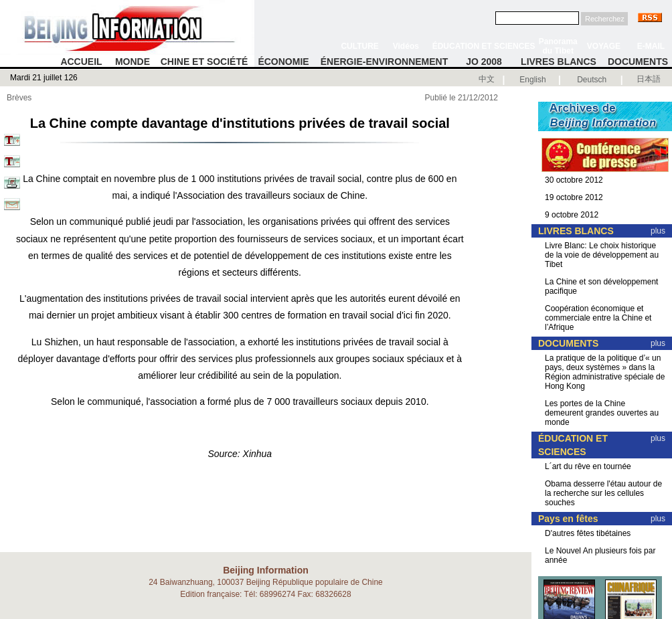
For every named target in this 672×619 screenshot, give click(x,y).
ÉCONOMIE (283, 62)
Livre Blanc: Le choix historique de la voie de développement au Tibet (602, 255)
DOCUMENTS (638, 62)
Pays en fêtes (568, 519)
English (532, 80)
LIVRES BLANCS (559, 62)
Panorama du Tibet (558, 46)
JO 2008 (484, 62)
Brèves (19, 98)
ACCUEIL (81, 62)
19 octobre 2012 (574, 197)
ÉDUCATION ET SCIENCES (484, 46)
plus (658, 231)
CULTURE (359, 46)
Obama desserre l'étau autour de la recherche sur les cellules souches (603, 493)
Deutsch (592, 80)
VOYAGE (604, 46)
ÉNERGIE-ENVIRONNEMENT (385, 62)
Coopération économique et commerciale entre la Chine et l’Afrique (598, 318)
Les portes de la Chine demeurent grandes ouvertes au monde (602, 413)
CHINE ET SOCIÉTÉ (204, 62)
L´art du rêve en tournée (588, 466)
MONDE (133, 62)
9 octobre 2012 (572, 215)
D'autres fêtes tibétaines (588, 533)
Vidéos (406, 46)
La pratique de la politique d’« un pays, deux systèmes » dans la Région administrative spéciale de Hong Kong (605, 372)
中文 (487, 79)
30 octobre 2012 (574, 180)
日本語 (649, 79)
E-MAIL (651, 46)
